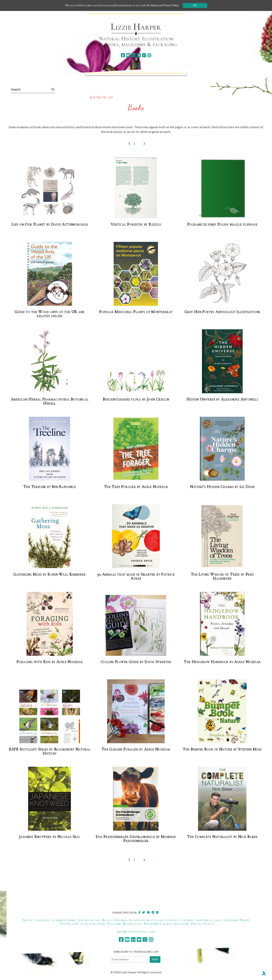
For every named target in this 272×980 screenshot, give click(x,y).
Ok (199, 5)
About (27, 920)
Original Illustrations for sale (139, 920)
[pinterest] (144, 55)
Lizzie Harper (136, 27)
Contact (173, 920)
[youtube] (128, 55)
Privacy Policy (203, 924)
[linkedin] (133, 55)
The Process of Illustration (82, 924)
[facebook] (123, 55)
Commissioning (64, 920)
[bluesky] (139, 55)
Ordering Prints (237, 920)
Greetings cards (209, 920)
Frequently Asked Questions (166, 924)
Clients (188, 920)
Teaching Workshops (124, 924)
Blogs (107, 920)
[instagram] (149, 55)
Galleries (42, 920)
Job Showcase (102, 97)
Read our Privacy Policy (168, 5)
